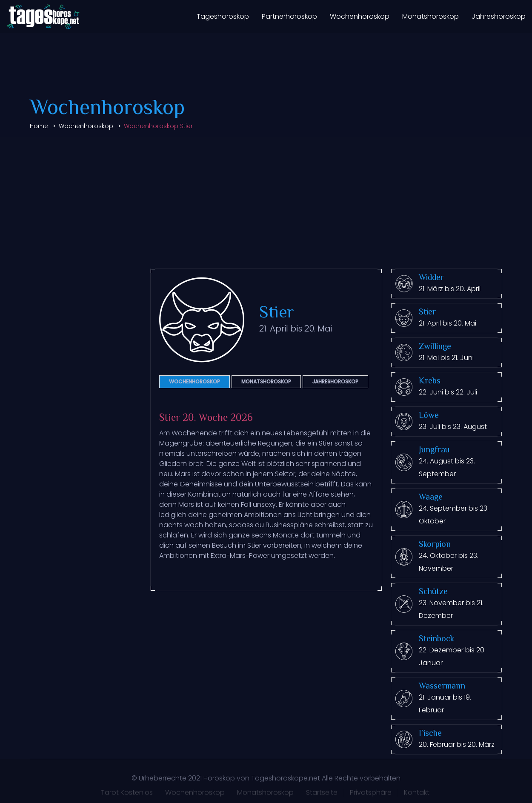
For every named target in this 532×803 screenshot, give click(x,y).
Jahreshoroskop (499, 16)
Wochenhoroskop (360, 16)
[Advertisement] (266, 200)
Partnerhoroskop (289, 16)
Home (39, 126)
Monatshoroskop (430, 16)
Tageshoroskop (223, 16)
